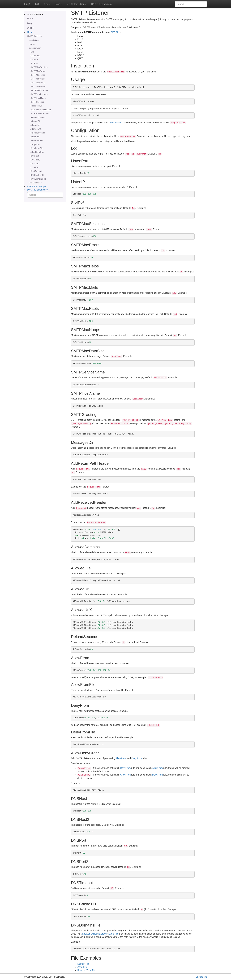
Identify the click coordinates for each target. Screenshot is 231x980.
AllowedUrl (35, 125)
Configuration (35, 48)
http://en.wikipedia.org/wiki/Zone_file (100, 934)
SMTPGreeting (37, 102)
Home (30, 18)
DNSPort (34, 164)
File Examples (35, 183)
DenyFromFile (37, 148)
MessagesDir (36, 106)
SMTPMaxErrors (38, 71)
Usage (32, 44)
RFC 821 (115, 32)
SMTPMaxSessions (39, 67)
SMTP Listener (35, 36)
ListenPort (35, 56)
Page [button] (59, 4)
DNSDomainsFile (38, 179)
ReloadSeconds (38, 133)
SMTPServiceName (39, 94)
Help (27, 4)
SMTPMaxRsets (38, 83)
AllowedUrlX (36, 129)
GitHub (31, 28)
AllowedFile (36, 121)
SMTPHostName (38, 98)
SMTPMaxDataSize (39, 90)
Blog (30, 23)
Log (32, 52)
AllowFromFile (37, 141)
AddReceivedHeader (40, 114)
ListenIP (34, 60)
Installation (34, 40)
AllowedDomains (38, 117)
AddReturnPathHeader (41, 110)
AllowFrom (35, 137)
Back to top (201, 977)
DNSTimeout (36, 171)
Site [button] (47, 4)
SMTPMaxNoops (38, 87)
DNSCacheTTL (37, 175)
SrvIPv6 (34, 63)
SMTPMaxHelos (38, 75)
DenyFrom (35, 144)
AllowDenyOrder (38, 152)
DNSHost (35, 156)
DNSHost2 (35, 160)
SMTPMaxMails (38, 79)
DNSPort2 (35, 167)
